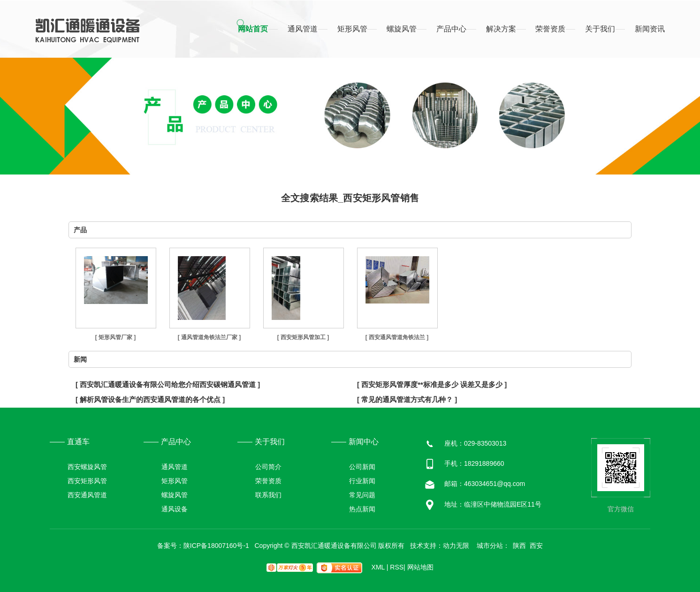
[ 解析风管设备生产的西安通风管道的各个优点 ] (150, 399)
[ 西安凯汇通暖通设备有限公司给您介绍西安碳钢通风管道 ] (168, 384)
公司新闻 (362, 467)
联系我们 (268, 495)
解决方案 (501, 29)
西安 (536, 546)
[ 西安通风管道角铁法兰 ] (397, 337)
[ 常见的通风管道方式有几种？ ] (407, 399)
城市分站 (490, 546)
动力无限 (456, 546)
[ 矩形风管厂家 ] (116, 337)
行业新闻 (362, 481)
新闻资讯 (650, 29)
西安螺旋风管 (87, 467)
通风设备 (175, 509)
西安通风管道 (87, 495)
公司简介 (268, 467)
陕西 (519, 546)
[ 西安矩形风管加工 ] (303, 337)
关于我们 (600, 29)
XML (380, 567)
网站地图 (420, 567)
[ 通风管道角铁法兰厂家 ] (209, 337)
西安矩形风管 (87, 481)
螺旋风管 (402, 29)
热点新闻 (362, 509)
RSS (397, 567)
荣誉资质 (550, 29)
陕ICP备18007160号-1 (216, 546)
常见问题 (362, 495)
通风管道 (303, 29)
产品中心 (451, 29)
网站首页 (253, 29)
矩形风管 (352, 29)
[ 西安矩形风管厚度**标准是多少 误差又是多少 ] (432, 384)
